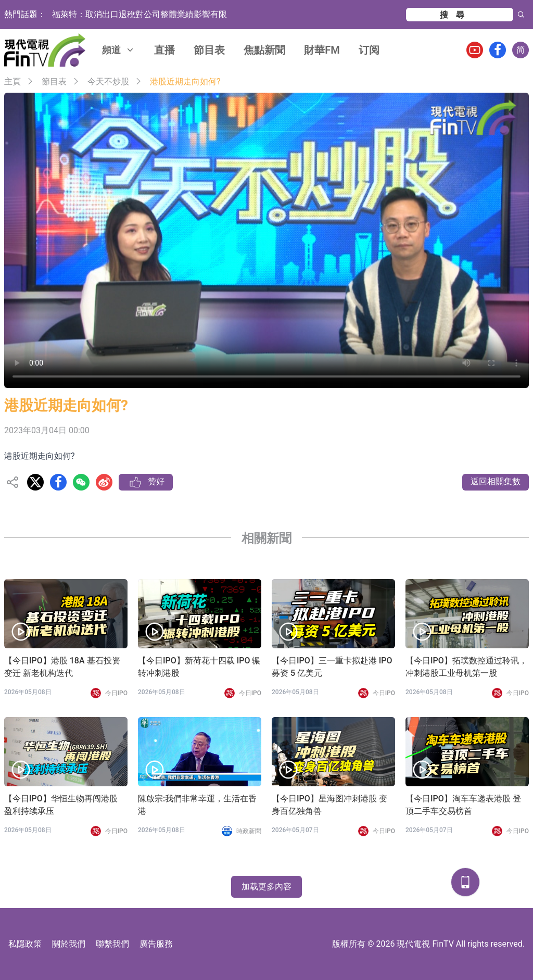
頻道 (119, 50)
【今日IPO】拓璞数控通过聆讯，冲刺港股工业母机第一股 (466, 667)
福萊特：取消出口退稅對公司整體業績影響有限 (139, 14)
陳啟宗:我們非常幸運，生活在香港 (197, 805)
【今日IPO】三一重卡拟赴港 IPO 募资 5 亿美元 (332, 667)
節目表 (209, 50)
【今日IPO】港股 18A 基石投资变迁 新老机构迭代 (62, 667)
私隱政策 (25, 944)
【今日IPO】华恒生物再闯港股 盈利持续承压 (61, 805)
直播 (164, 50)
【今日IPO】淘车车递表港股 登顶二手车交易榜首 (463, 805)
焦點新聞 (264, 50)
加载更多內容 (266, 887)
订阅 (369, 50)
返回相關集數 (496, 481)
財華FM (322, 50)
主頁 (12, 81)
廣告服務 (156, 944)
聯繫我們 (112, 944)
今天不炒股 (108, 81)
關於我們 (69, 944)
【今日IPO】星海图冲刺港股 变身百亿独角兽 (329, 805)
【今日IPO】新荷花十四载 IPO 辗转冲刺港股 (199, 667)
